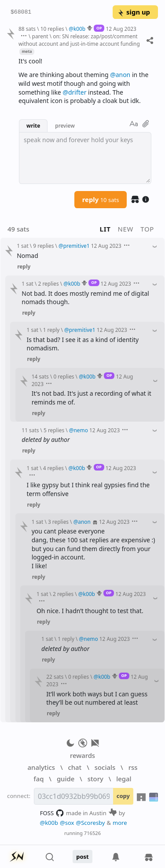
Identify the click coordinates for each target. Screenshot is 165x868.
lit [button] (105, 229)
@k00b (49, 823)
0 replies (64, 376)
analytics (41, 767)
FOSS (52, 813)
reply (101, 199)
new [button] (126, 229)
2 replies (49, 283)
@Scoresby (90, 823)
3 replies (58, 522)
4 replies (53, 468)
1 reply (51, 330)
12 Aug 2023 (121, 29)
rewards (82, 755)
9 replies (43, 246)
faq (38, 779)
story (95, 779)
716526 (92, 833)
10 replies (52, 29)
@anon (120, 75)
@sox (67, 823)
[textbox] (85, 158)
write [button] (33, 125)
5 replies (54, 430)
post (82, 857)
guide (66, 779)
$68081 (21, 12)
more (120, 823)
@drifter (74, 92)
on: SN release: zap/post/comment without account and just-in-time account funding (79, 40)
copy (123, 796)
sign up (134, 12)
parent (40, 36)
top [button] (147, 229)
